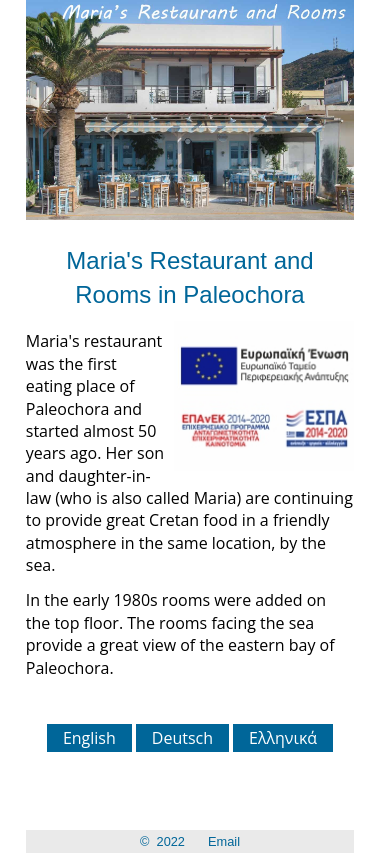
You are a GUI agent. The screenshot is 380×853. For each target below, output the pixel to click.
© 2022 (162, 841)
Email (224, 841)
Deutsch (182, 738)
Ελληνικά (283, 738)
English (89, 738)
